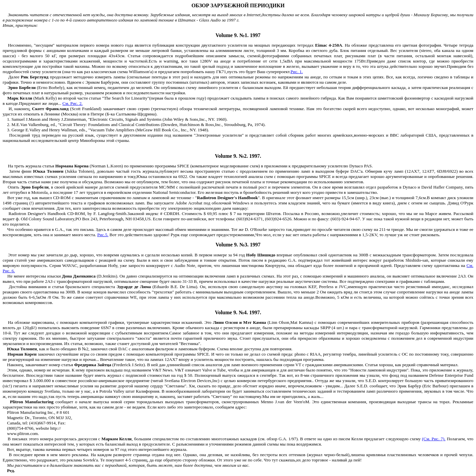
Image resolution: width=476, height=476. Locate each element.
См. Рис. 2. (73, 103)
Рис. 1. (297, 72)
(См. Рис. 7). (434, 439)
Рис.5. (103, 235)
